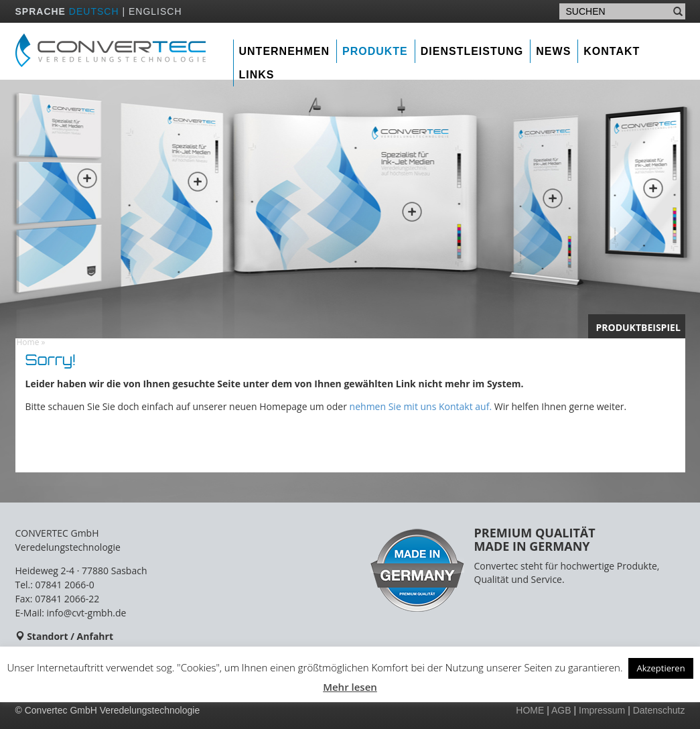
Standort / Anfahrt (70, 636)
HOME (530, 710)
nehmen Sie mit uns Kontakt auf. (421, 406)
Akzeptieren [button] (660, 668)
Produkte (375, 51)
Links (257, 75)
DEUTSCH (94, 11)
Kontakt (612, 51)
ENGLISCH (155, 11)
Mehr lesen (350, 687)
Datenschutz (659, 710)
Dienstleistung (472, 51)
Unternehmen (284, 51)
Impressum (602, 710)
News (553, 51)
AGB (561, 710)
